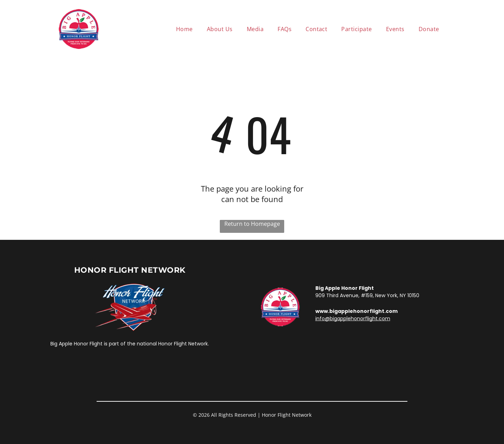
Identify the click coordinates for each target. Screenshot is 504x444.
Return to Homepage (252, 224)
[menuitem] (184, 29)
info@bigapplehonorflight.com (353, 318)
